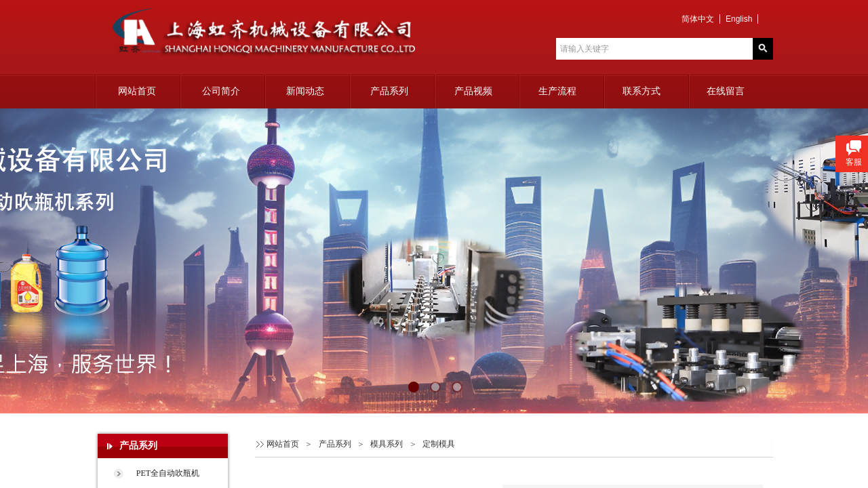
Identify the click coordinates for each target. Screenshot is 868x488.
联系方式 (642, 91)
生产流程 (557, 91)
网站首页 (137, 91)
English (739, 19)
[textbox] (654, 49)
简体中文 (698, 19)
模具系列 (387, 444)
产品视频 (473, 91)
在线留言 (726, 91)
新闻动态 (305, 91)
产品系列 (389, 91)
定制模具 (439, 444)
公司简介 (221, 91)
